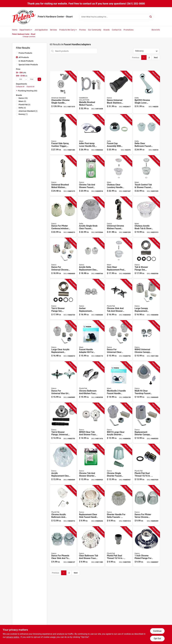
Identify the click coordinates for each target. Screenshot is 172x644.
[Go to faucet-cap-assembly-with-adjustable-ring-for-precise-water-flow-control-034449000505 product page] (119, 134)
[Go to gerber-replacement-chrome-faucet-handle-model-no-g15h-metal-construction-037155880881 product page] (91, 299)
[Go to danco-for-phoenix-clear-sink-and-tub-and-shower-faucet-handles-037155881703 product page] (63, 547)
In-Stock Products (26, 61)
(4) (22, 108)
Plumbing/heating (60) (28, 91)
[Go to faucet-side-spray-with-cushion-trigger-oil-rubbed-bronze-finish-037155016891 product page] (63, 134)
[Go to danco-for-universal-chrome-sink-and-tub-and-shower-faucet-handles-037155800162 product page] (63, 258)
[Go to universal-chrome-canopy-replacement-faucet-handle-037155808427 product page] (146, 341)
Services (54, 30)
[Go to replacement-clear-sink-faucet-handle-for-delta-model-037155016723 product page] (91, 505)
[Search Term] (116, 17)
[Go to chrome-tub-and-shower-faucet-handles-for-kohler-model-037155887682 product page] (91, 176)
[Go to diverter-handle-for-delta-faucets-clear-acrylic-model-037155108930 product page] (119, 505)
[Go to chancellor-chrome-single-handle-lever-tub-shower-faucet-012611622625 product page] (63, 92)
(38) (23, 98)
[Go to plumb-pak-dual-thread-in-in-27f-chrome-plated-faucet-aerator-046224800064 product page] (119, 547)
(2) (28, 111)
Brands (107, 30)
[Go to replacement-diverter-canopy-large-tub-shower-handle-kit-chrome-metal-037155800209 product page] (146, 423)
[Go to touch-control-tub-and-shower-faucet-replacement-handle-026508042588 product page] (146, 176)
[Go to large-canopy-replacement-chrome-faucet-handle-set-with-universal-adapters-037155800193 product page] (146, 299)
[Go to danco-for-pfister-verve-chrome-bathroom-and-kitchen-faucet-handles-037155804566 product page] (146, 505)
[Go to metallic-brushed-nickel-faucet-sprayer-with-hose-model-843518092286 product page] (91, 92)
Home (15, 30)
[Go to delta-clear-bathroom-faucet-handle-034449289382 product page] (146, 134)
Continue (157, 631)
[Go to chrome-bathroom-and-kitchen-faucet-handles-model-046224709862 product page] (91, 382)
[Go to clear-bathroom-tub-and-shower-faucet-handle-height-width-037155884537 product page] (91, 547)
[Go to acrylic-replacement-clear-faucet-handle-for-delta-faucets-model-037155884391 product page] (63, 464)
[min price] (21, 79)
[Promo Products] (17, 53)
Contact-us (117, 30)
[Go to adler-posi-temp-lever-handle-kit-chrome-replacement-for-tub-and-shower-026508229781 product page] (91, 134)
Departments (25, 30)
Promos (83, 30)
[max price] (32, 79)
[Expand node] (17, 91)
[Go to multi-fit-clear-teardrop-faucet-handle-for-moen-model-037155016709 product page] (146, 382)
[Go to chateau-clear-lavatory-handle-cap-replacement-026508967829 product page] (119, 176)
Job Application (41, 30)
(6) (24, 105)
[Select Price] (39, 79)
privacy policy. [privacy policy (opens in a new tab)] (13, 637)
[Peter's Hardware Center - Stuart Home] (24, 17)
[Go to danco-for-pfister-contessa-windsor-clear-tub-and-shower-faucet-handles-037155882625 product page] (63, 217)
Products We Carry (67, 30)
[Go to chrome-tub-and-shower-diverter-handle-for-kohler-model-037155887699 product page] (91, 464)
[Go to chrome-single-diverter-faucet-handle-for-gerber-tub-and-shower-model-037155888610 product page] (119, 464)
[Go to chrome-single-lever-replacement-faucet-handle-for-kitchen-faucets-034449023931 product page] (146, 92)
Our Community (95, 30)
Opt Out (157, 639)
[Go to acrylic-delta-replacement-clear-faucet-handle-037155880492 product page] (91, 258)
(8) (22, 101)
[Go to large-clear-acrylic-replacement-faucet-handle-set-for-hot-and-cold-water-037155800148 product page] (63, 341)
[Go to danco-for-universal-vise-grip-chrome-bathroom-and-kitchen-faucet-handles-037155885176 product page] (63, 382)
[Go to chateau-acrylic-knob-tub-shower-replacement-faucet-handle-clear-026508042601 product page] (146, 217)
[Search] (151, 17)
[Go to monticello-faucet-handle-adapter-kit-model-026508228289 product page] (119, 382)
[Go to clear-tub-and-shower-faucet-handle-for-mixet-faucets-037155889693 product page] (91, 423)
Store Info (156, 30)
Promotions (129, 30)
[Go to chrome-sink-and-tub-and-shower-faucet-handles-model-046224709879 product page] (119, 299)
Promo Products (25, 53)
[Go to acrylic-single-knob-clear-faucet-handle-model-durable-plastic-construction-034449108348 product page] (91, 217)
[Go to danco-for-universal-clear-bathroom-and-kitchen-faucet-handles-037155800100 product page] (119, 341)
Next (156, 57)
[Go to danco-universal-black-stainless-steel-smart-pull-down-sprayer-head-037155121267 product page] (119, 92)
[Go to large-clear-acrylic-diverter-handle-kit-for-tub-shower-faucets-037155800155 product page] (119, 423)
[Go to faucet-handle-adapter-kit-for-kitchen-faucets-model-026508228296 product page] (91, 341)
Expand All (30, 87)
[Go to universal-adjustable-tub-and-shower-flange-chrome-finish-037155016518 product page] (63, 423)
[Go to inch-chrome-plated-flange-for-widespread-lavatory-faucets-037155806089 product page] (146, 547)
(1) (23, 114)
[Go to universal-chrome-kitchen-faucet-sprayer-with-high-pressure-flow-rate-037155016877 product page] (119, 217)
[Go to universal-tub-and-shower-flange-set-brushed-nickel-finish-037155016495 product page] (63, 299)
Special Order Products (28, 65)
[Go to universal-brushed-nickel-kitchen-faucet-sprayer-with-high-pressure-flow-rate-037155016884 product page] (63, 176)
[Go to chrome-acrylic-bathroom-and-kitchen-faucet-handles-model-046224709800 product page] (63, 505)
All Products (24, 57)
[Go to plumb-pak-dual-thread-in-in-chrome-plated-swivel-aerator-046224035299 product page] (146, 464)
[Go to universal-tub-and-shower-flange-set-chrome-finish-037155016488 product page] (146, 258)
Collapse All (20, 87)
